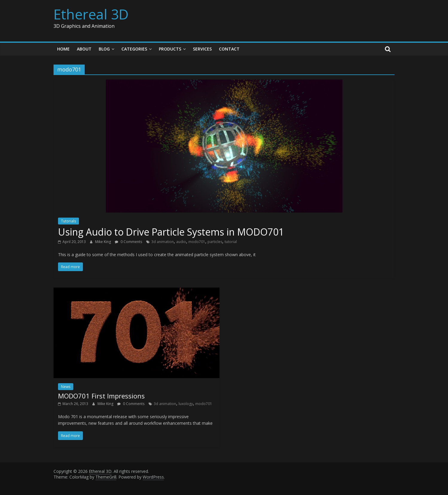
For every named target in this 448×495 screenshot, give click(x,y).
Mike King (103, 242)
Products (170, 49)
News (66, 387)
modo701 (197, 242)
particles (215, 242)
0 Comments (128, 242)
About (84, 49)
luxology (186, 404)
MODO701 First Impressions (101, 396)
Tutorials (68, 221)
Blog (104, 49)
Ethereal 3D (91, 14)
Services (202, 49)
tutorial (231, 242)
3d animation (163, 242)
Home (63, 49)
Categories (134, 49)
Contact (229, 49)
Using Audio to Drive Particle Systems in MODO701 (171, 232)
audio (181, 242)
